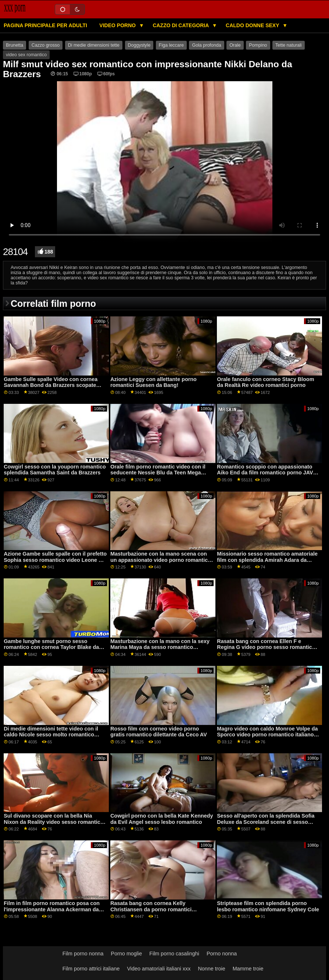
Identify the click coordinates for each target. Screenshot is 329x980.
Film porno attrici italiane (91, 969)
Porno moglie (127, 954)
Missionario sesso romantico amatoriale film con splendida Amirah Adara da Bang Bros (267, 560)
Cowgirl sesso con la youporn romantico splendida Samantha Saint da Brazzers (55, 470)
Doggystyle (139, 45)
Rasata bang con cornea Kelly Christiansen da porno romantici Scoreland (151, 909)
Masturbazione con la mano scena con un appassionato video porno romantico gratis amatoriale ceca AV (161, 560)
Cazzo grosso (46, 45)
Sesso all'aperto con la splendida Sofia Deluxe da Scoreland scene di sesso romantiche (266, 822)
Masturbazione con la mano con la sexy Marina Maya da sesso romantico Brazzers (160, 647)
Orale (235, 45)
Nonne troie (211, 969)
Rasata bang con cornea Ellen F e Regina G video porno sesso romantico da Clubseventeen (266, 647)
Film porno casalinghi (174, 954)
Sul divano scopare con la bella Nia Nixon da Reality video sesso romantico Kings (53, 822)
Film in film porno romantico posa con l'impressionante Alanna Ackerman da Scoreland (52, 909)
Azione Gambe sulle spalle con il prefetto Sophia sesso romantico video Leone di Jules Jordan (55, 560)
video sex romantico (26, 55)
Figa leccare (171, 45)
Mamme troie (248, 969)
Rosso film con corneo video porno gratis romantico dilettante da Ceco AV (159, 732)
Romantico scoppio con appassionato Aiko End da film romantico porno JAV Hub (265, 473)
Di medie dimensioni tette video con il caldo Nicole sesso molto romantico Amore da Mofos (51, 735)
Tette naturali (289, 45)
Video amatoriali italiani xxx (159, 969)
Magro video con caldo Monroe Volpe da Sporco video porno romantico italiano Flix (267, 735)
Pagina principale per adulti (45, 25)
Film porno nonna (83, 954)
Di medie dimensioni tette (94, 45)
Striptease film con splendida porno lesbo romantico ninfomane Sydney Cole (268, 906)
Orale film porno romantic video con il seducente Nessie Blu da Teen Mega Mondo (158, 473)
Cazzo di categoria (181, 25)
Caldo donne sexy (253, 25)
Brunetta (15, 45)
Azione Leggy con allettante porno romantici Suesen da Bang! (153, 382)
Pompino (258, 45)
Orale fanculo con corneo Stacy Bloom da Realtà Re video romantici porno (265, 382)
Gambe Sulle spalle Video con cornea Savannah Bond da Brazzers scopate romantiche (51, 385)
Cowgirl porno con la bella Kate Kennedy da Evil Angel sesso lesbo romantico (162, 819)
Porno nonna (222, 954)
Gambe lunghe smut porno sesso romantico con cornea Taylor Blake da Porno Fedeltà (51, 647)
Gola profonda (206, 45)
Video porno (118, 25)
